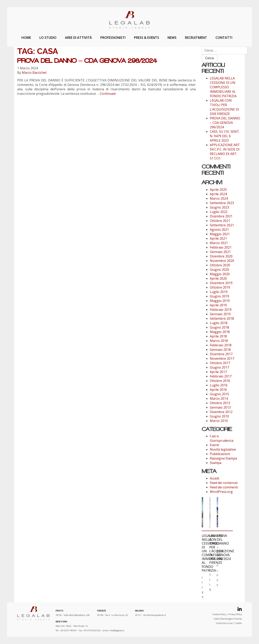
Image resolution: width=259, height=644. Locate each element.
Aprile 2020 (218, 278)
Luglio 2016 (219, 385)
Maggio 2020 (220, 274)
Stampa (216, 463)
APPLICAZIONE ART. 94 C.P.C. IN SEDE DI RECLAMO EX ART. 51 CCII (225, 152)
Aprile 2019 (218, 305)
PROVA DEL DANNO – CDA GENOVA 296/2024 (87, 61)
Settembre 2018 (222, 318)
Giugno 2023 (219, 207)
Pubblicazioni (220, 454)
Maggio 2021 (220, 234)
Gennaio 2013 (220, 407)
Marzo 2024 (219, 198)
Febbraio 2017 (221, 376)
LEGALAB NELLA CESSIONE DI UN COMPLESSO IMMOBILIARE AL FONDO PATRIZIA (223, 87)
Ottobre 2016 (220, 381)
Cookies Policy (219, 614)
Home (26, 38)
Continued (108, 94)
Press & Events (146, 38)
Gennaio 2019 (220, 314)
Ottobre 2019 (220, 287)
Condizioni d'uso (224, 623)
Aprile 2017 (218, 372)
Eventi (214, 445)
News (172, 38)
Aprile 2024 (218, 194)
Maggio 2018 (220, 332)
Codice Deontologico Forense (228, 619)
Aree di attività (78, 38)
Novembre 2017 (222, 358)
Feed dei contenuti (224, 483)
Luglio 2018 (219, 323)
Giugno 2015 (219, 394)
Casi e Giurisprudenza (222, 438)
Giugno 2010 (219, 416)
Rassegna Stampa (223, 458)
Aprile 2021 (218, 238)
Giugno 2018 (219, 327)
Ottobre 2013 (220, 403)
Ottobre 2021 (220, 221)
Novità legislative (223, 449)
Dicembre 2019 (221, 283)
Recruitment (196, 38)
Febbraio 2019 (221, 310)
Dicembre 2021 (221, 216)
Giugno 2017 (219, 367)
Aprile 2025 (218, 190)
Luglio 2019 (219, 292)
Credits (238, 623)
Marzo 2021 (219, 243)
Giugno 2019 (219, 296)
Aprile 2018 (218, 336)
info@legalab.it (117, 631)
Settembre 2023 (222, 203)
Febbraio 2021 (221, 247)
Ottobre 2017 (220, 363)
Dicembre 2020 (221, 256)
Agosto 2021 (219, 230)
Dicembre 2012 (221, 412)
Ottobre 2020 (220, 265)
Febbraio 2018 (221, 345)
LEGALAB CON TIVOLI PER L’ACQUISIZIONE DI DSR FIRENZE (225, 107)
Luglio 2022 (219, 212)
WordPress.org (221, 492)
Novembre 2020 (222, 261)
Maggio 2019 (220, 301)
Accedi (214, 478)
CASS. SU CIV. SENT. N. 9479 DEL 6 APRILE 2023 (225, 136)
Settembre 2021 (222, 225)
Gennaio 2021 (220, 252)
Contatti (224, 38)
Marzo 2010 (219, 421)
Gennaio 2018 (220, 350)
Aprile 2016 (218, 390)
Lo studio (48, 38)
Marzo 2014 (219, 398)
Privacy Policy (235, 614)
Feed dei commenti (224, 487)
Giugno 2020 (219, 270)
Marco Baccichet (34, 73)
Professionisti (113, 38)
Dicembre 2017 (221, 354)
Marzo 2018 (219, 341)
